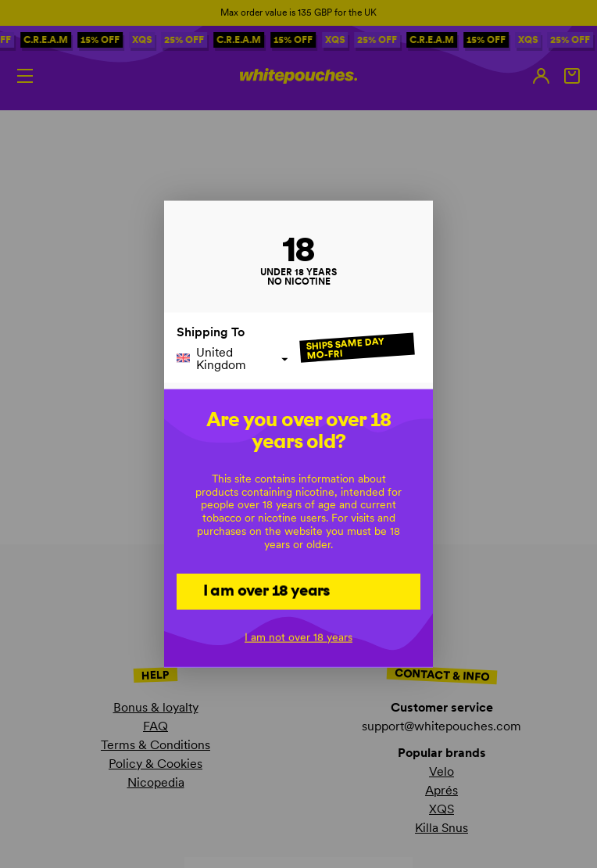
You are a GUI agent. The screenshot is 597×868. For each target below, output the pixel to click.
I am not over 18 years (298, 637)
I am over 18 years (267, 590)
